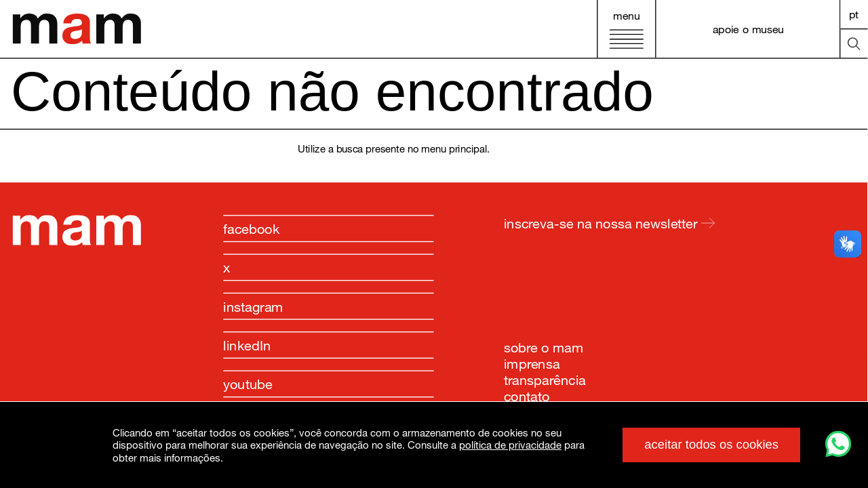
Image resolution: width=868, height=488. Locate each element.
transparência (545, 379)
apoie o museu (748, 29)
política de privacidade (510, 445)
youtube (248, 384)
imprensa (532, 363)
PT (854, 14)
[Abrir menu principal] (626, 29)
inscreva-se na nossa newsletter (609, 223)
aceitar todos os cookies (711, 444)
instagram (253, 306)
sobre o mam (544, 347)
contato (527, 395)
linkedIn (247, 345)
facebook (251, 228)
